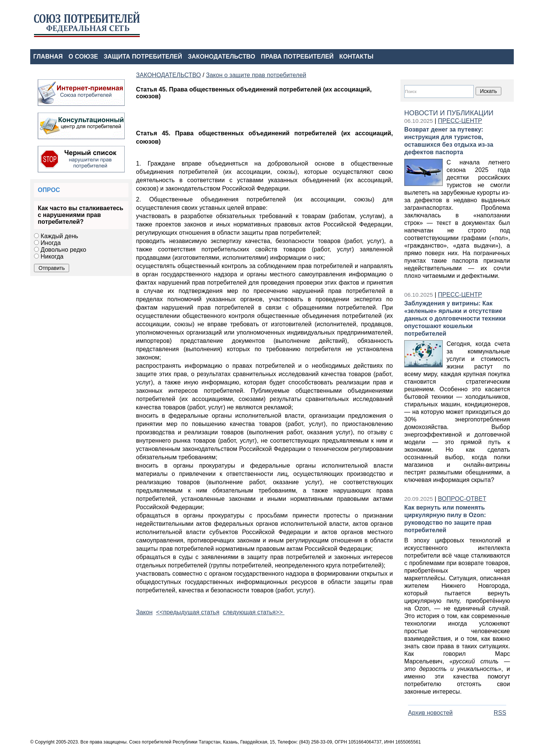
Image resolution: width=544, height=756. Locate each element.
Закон (144, 612)
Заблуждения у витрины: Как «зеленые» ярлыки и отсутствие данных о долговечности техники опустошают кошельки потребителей (455, 318)
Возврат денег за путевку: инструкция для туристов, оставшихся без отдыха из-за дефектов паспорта (449, 141)
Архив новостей (430, 713)
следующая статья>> (254, 612)
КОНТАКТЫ (356, 57)
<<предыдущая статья (188, 612)
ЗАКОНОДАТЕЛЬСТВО (221, 57)
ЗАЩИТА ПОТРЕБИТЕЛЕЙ (143, 57)
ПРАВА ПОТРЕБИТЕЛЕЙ (297, 57)
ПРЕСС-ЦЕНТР (460, 121)
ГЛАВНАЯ (48, 57)
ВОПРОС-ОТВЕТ (462, 499)
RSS (500, 713)
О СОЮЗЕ (83, 57)
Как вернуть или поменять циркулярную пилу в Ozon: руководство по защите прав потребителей (448, 519)
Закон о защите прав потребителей (256, 75)
